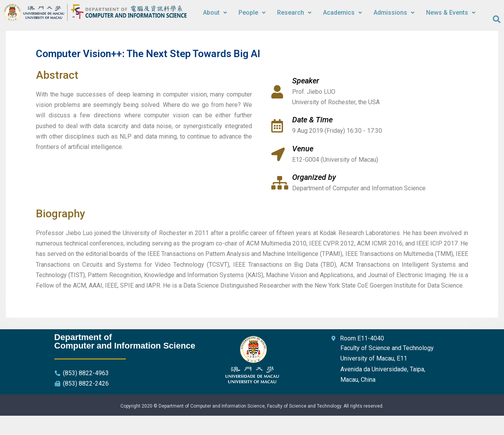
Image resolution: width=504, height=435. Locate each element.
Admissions (394, 13)
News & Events (451, 13)
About (215, 13)
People (252, 13)
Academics (342, 13)
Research (294, 13)
